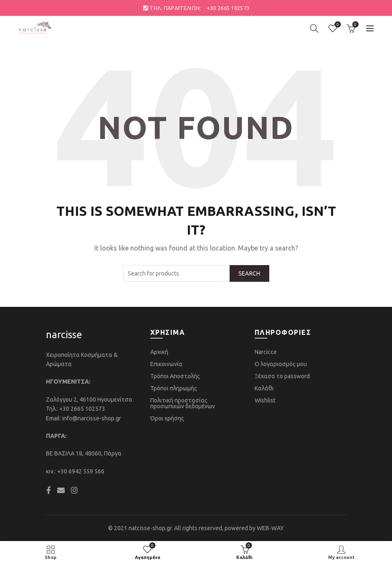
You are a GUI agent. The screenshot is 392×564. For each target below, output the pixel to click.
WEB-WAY (270, 528)
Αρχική (159, 352)
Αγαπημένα (337, 25)
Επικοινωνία (166, 364)
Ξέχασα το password (282, 376)
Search (249, 273)
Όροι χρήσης (167, 418)
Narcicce (266, 352)
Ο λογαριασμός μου (281, 364)
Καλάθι (264, 388)
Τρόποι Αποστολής (175, 376)
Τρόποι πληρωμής (174, 388)
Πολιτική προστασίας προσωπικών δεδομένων (183, 403)
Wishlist (265, 400)
